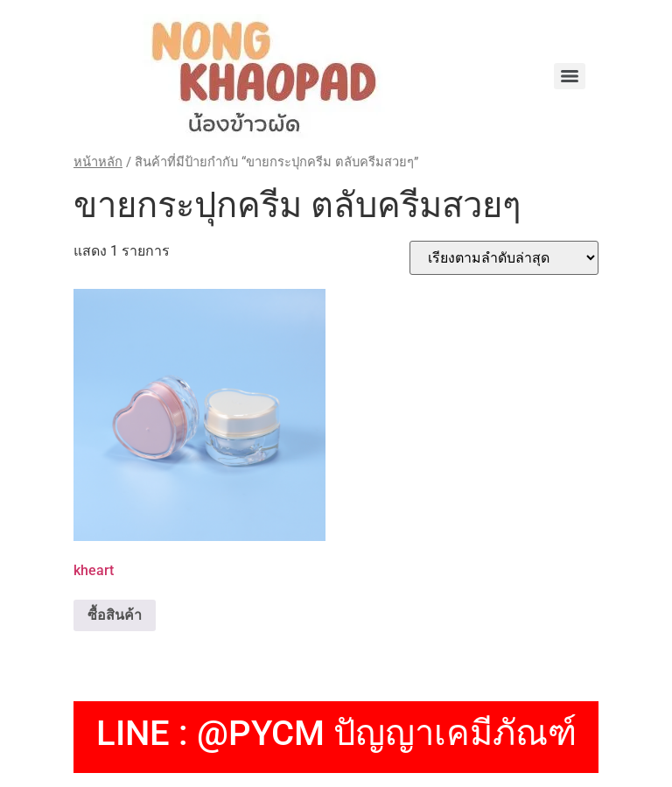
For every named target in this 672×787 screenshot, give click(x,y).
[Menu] (570, 76)
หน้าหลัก (98, 162)
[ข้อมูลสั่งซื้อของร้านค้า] (504, 258)
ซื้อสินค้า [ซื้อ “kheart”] (115, 615)
